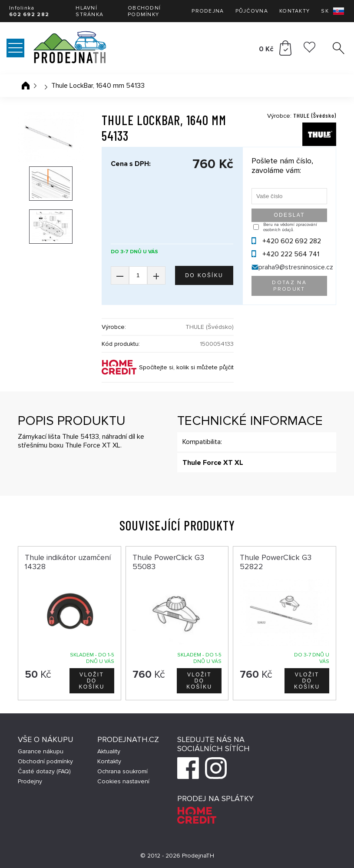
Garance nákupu (41, 751)
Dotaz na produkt (289, 286)
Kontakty (294, 11)
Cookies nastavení (123, 781)
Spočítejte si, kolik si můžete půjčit (186, 367)
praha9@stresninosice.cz (296, 267)
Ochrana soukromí (122, 771)
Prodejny (30, 781)
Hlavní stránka (89, 11)
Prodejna (208, 11)
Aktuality (109, 751)
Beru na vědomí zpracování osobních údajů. (290, 227)
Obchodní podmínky (144, 11)
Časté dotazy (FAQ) (44, 771)
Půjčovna (252, 11)
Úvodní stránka (26, 86)
